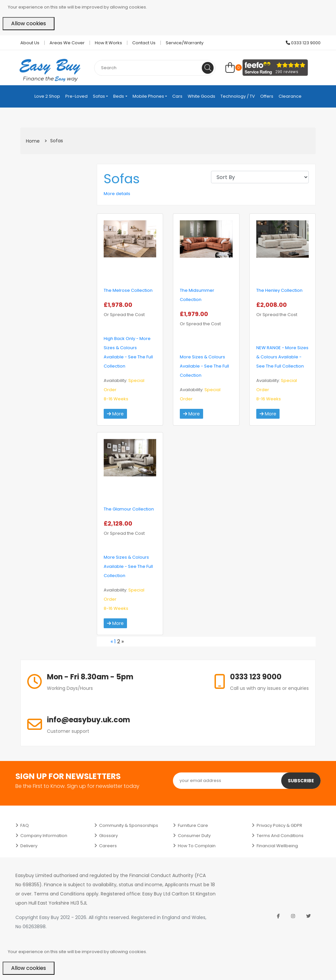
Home (33, 141)
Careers (108, 846)
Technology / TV (238, 96)
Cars (177, 96)
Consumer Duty (194, 836)
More (115, 414)
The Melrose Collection (128, 290)
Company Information (44, 836)
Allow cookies (29, 23)
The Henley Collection (279, 290)
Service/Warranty (185, 43)
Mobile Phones (148, 96)
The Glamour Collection (129, 509)
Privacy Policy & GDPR (279, 825)
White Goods (201, 96)
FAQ (25, 825)
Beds (119, 96)
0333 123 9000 (303, 43)
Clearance (290, 96)
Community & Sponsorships (129, 825)
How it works (108, 43)
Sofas (99, 96)
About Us (30, 43)
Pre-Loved (76, 96)
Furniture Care (193, 825)
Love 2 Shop (47, 96)
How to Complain (197, 846)
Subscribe (301, 781)
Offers (267, 96)
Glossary (108, 836)
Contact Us (144, 43)
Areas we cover (67, 43)
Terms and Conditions (280, 836)
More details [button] (117, 194)
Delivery (29, 846)
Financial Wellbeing (277, 846)
